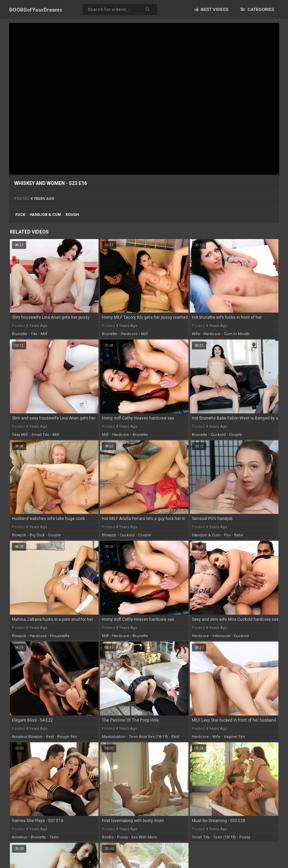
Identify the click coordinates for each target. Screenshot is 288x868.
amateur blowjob (27, 737)
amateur (20, 837)
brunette (20, 334)
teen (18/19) (224, 837)
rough (72, 215)
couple (236, 435)
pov (227, 535)
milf (44, 334)
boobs (108, 837)
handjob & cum (45, 215)
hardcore (129, 334)
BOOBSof (36, 10)
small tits (40, 435)
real (50, 737)
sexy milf (20, 435)
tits (34, 334)
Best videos (211, 9)
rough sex (67, 737)
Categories (257, 9)
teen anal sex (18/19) (148, 737)
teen (54, 837)
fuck (20, 215)
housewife (60, 636)
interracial (221, 636)
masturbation (114, 737)
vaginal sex (234, 737)
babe (239, 535)
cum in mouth (237, 334)
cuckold (218, 435)
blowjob (19, 535)
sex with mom (144, 837)
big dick (37, 535)
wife (196, 334)
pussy (122, 837)
